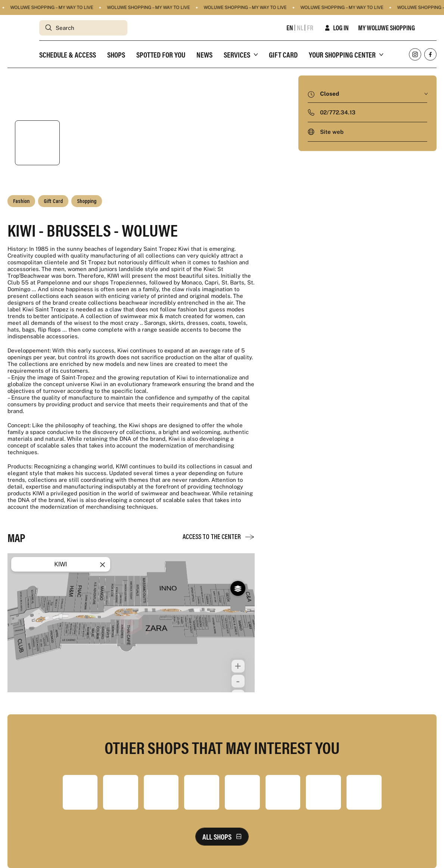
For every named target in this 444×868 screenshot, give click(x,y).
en (290, 28)
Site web (332, 132)
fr (310, 28)
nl (300, 28)
